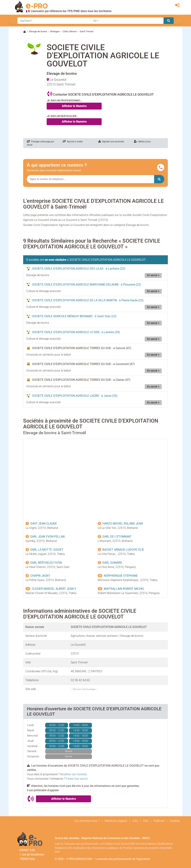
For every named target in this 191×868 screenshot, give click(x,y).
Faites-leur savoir (77, 779)
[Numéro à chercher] (90, 179)
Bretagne (55, 31)
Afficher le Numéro (74, 106)
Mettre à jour (142, 142)
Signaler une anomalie (111, 142)
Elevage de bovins (38, 31)
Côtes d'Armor (70, 31)
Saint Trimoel (87, 31)
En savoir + (153, 275)
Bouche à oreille (73, 142)
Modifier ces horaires (74, 774)
